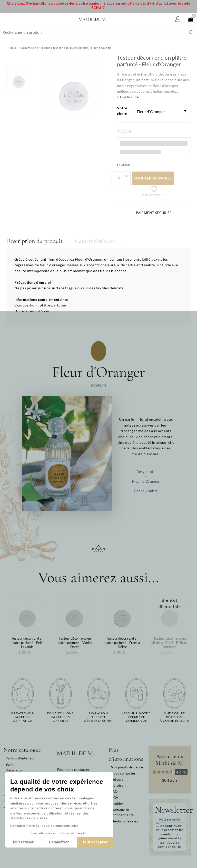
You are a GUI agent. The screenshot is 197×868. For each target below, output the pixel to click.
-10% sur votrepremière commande (136, 717)
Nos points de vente (127, 767)
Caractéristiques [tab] (95, 241)
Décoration (15, 770)
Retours (117, 779)
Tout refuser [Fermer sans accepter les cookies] (23, 842)
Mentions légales (125, 821)
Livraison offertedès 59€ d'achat (99, 717)
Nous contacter (123, 773)
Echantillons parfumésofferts (60, 717)
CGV (115, 798)
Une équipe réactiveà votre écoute (174, 717)
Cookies (117, 804)
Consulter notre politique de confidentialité (44, 826)
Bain (9, 764)
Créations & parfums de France (22, 717)
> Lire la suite (128, 97)
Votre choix (122, 111)
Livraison (118, 785)
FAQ (114, 791)
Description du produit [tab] (34, 241)
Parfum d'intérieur (20, 758)
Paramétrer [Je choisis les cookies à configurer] (59, 842)
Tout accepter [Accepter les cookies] (95, 842)
